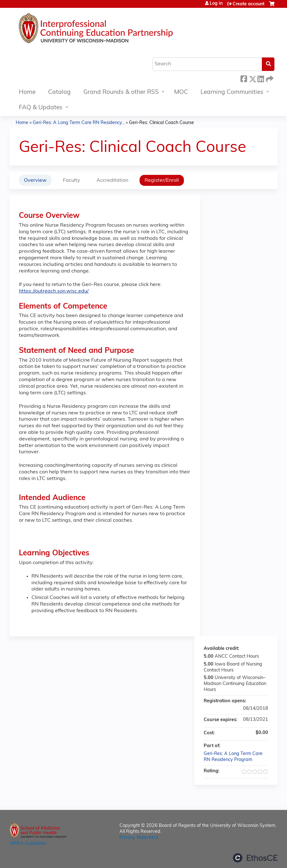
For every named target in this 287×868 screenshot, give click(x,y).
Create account (248, 4)
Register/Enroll (162, 181)
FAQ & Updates (41, 108)
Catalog (59, 92)
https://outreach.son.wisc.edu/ (54, 291)
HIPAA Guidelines (28, 844)
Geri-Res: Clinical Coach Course (161, 123)
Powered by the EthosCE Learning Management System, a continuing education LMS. (255, 858)
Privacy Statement (139, 838)
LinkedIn (261, 78)
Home (27, 92)
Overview (35, 181)
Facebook (244, 78)
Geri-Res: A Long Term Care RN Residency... (79, 123)
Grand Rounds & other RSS (121, 92)
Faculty (72, 181)
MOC (181, 92)
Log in (216, 4)
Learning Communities (232, 92)
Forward (269, 78)
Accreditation (112, 181)
